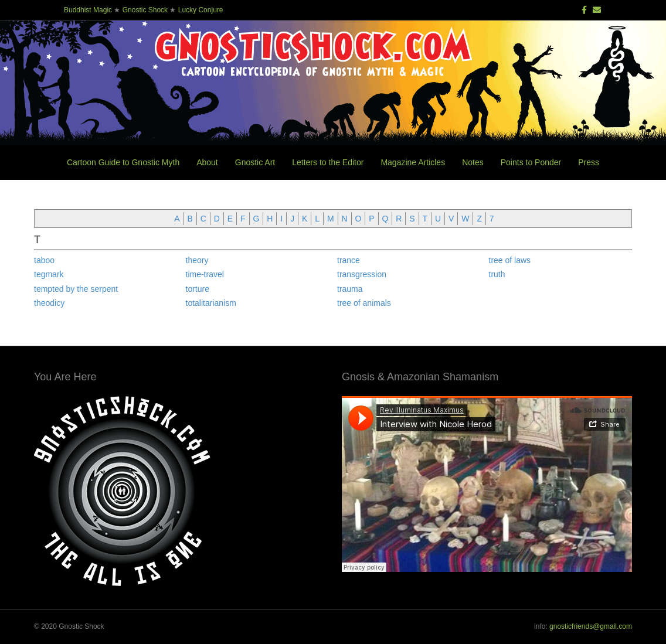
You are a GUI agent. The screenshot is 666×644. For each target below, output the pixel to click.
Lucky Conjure (201, 10)
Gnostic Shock (145, 10)
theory (197, 260)
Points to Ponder (531, 162)
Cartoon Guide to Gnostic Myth (123, 162)
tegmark (49, 274)
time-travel (205, 274)
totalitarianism (211, 303)
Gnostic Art (255, 162)
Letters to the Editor (328, 162)
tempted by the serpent (76, 289)
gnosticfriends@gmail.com (591, 626)
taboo (44, 260)
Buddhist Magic (88, 10)
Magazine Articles (413, 162)
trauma (350, 289)
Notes (473, 162)
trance (349, 260)
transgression (362, 274)
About (207, 162)
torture (198, 289)
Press (589, 162)
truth (497, 274)
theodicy (49, 303)
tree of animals (364, 303)
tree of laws (510, 260)
